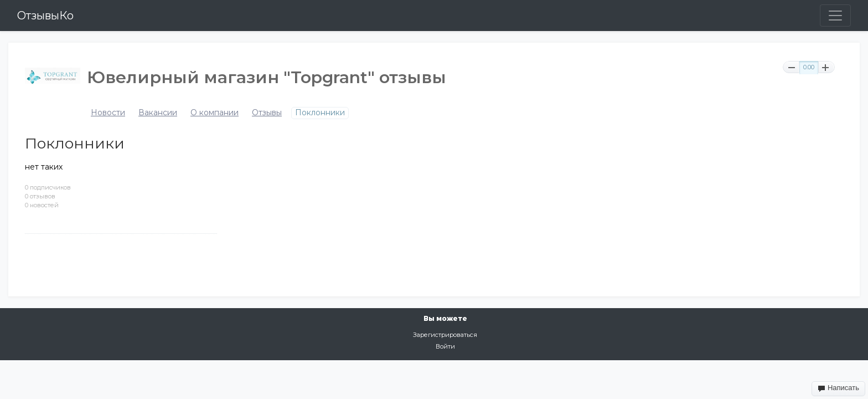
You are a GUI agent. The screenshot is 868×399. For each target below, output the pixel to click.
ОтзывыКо (45, 16)
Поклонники (320, 113)
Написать (838, 388)
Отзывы (267, 113)
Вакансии (158, 113)
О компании (215, 113)
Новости (108, 113)
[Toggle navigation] (835, 16)
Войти (445, 346)
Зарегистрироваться (445, 335)
